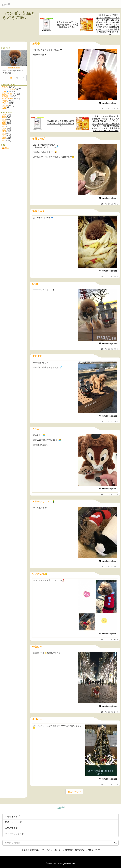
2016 (4, 138)
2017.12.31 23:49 (109, 109)
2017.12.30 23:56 (109, 277)
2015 (4, 140)
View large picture (108, 103)
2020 (4, 129)
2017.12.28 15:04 (109, 422)
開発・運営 (94, 850)
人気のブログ (11, 828)
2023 (4, 122)
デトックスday (8, 89)
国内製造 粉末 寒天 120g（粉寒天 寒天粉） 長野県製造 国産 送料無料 (67, 25)
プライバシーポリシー (52, 850)
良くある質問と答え (31, 850)
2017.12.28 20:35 (109, 349)
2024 (4, 119)
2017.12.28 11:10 (109, 494)
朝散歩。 (6, 96)
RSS (5, 148)
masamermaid (14, 67)
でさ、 (5, 103)
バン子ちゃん (8, 98)
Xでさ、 (6, 87)
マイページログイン (14, 834)
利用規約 (69, 850)
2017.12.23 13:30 (109, 639)
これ (4, 108)
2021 (4, 126)
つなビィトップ (12, 817)
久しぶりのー (8, 94)
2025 (4, 117)
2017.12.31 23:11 (109, 204)
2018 (4, 134)
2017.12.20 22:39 (109, 784)
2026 (4, 115)
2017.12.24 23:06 (109, 567)
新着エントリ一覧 (13, 822)
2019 (4, 131)
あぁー (5, 105)
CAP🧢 (5, 91)
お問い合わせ (81, 850)
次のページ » (74, 792)
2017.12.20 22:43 (109, 712)
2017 (4, 136)
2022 (4, 124)
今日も (5, 101)
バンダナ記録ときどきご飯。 (19, 15)
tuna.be (60, 808)
